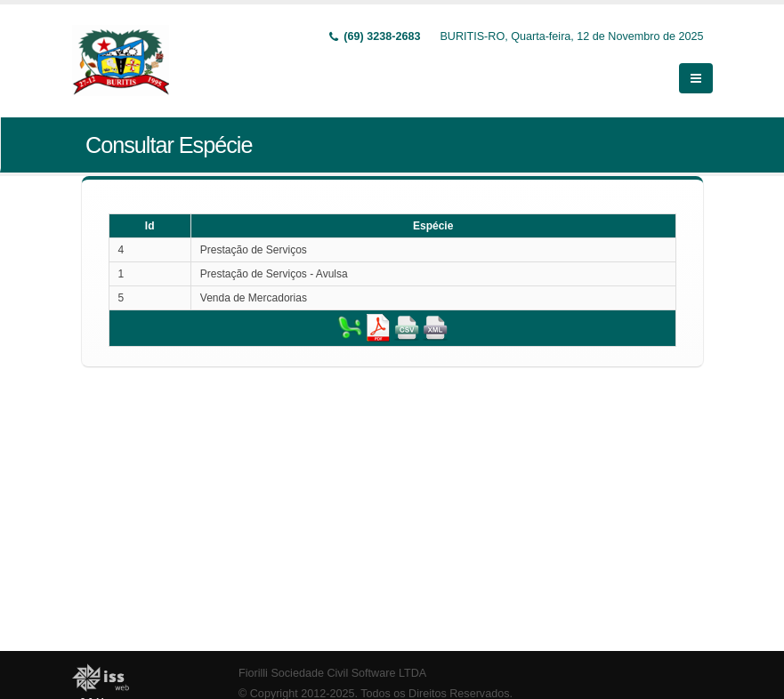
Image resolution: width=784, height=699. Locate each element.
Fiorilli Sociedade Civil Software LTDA (332, 673)
